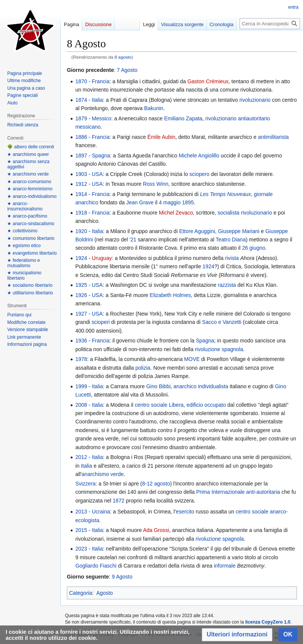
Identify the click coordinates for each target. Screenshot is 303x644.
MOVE (192, 359)
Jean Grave (140, 202)
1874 (81, 100)
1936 (81, 341)
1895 (188, 202)
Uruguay (102, 258)
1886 (81, 137)
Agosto (105, 593)
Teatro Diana (231, 240)
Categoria (81, 593)
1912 (81, 184)
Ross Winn (156, 184)
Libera (176, 405)
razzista (227, 285)
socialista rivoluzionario (245, 213)
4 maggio (170, 202)
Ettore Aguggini (197, 231)
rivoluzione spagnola (219, 349)
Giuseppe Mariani (239, 231)
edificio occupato (206, 405)
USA (97, 174)
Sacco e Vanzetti (222, 322)
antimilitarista (274, 137)
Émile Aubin (161, 137)
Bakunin (154, 108)
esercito (185, 512)
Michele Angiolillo (199, 156)
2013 (81, 512)
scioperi (100, 322)
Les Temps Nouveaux (225, 194)
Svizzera (85, 484)
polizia (143, 368)
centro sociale (151, 405)
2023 (81, 549)
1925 (81, 285)
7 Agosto (127, 70)
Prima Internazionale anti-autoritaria (238, 492)
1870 (81, 81)
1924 (81, 258)
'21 (133, 240)
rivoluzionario (255, 100)
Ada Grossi (156, 530)
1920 (81, 231)
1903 (81, 174)
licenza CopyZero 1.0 (268, 622)
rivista (232, 258)
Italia (97, 100)
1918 (81, 213)
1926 (81, 295)
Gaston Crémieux (208, 81)
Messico (101, 118)
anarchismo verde (103, 474)
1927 (81, 314)
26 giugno (254, 248)
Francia (101, 81)
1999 (81, 386)
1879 (81, 118)
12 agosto (158, 484)
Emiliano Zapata (183, 118)
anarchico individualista (201, 386)
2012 (81, 457)
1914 (81, 194)
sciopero (199, 174)
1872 (118, 501)
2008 (81, 405)
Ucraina (101, 512)
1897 (81, 156)
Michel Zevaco (176, 213)
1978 (81, 359)
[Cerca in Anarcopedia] (270, 24)
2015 (81, 530)
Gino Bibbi (158, 386)
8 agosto (123, 57)
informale (225, 566)
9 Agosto (122, 577)
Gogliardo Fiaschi (96, 566)
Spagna (101, 156)
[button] (237, 635)
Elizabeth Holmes (170, 295)
